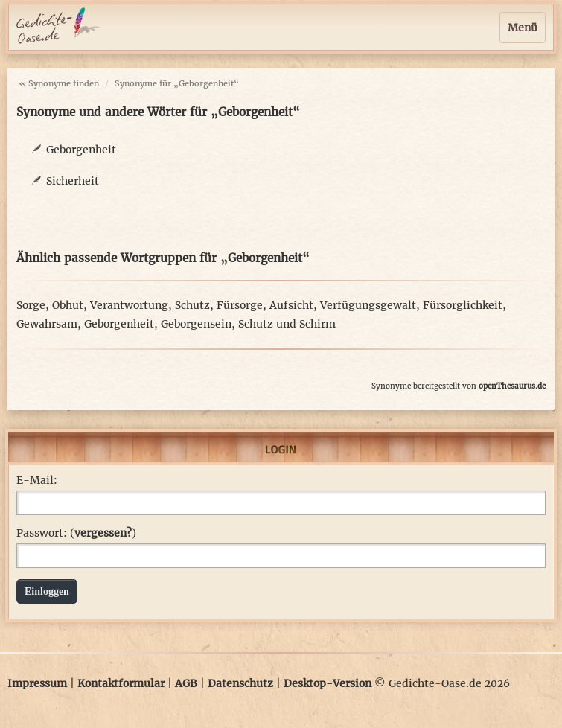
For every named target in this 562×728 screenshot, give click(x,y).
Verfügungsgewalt (368, 305)
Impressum (37, 683)
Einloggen (47, 591)
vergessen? (103, 533)
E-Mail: (37, 480)
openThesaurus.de (512, 386)
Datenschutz (240, 683)
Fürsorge (240, 305)
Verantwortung (129, 305)
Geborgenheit (81, 150)
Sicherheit (73, 181)
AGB (186, 683)
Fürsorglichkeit (463, 305)
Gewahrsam (47, 324)
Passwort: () (76, 533)
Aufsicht (291, 305)
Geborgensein (196, 324)
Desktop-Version (328, 683)
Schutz (192, 305)
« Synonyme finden (59, 83)
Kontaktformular (121, 683)
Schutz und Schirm (287, 324)
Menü (523, 28)
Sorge (31, 305)
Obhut (68, 305)
